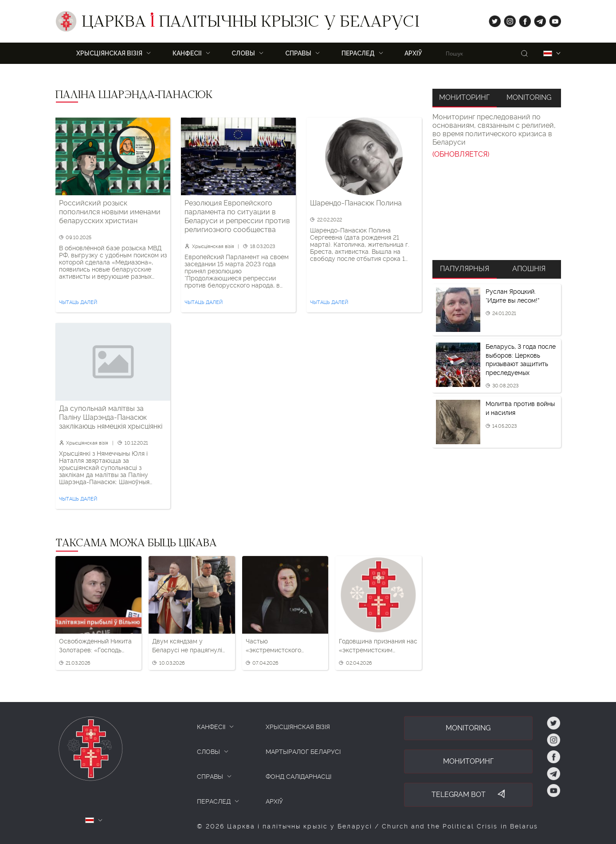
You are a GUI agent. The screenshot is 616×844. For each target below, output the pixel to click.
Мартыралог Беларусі (303, 752)
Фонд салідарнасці (298, 777)
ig (507, 19)
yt (552, 19)
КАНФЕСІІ (211, 727)
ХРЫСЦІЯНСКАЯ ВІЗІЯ (109, 53)
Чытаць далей (78, 302)
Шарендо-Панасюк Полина (356, 203)
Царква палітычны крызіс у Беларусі (250, 24)
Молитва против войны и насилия (520, 408)
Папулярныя (465, 269)
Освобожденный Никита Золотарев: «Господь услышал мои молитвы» (95, 646)
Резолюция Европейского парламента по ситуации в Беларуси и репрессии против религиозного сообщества (237, 216)
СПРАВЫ (210, 777)
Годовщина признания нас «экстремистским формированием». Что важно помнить (378, 646)
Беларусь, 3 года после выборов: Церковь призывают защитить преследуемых (521, 360)
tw (493, 19)
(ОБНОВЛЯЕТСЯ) (461, 154)
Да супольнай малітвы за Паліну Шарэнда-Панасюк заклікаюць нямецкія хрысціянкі (111, 417)
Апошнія (529, 269)
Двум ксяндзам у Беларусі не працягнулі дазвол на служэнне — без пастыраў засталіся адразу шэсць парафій (187, 646)
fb (522, 19)
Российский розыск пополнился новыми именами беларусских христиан (110, 212)
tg (537, 19)
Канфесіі (187, 53)
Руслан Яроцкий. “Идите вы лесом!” (512, 296)
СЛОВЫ (208, 752)
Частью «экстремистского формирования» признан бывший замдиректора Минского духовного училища (283, 646)
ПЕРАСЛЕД (358, 53)
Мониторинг (464, 97)
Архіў (413, 53)
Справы (298, 53)
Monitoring (529, 97)
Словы (243, 53)
